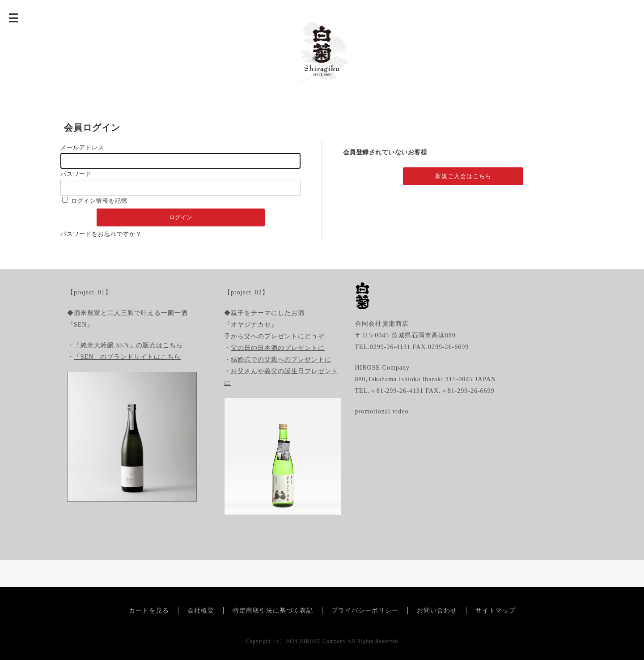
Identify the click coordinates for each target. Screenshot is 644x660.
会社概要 (201, 611)
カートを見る (149, 611)
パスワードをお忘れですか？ (101, 234)
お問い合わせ (437, 611)
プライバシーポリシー (365, 611)
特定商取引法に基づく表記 (273, 611)
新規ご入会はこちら (463, 176)
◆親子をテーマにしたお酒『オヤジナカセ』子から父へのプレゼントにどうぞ (274, 325)
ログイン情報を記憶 (95, 201)
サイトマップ (496, 611)
